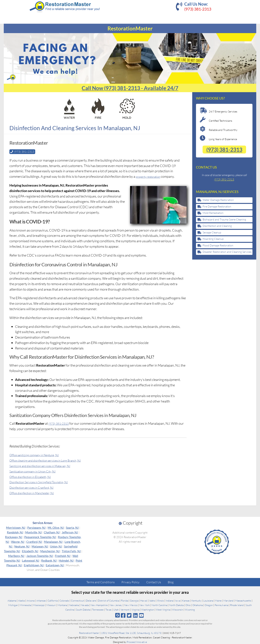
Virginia (135, 609)
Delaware (91, 600)
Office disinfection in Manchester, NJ (36, 493)
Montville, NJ (34, 532)
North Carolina (159, 605)
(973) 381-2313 (198, 9)
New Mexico (131, 605)
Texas (108, 609)
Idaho (152, 600)
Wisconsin (178, 609)
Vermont (125, 609)
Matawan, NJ (40, 546)
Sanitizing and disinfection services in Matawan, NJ (45, 466)
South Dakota (83, 609)
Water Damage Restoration (218, 200)
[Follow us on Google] (117, 615)
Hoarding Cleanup (213, 239)
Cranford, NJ (34, 541)
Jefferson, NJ (70, 532)
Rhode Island (237, 605)
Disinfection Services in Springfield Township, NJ (44, 482)
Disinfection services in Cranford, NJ (36, 487)
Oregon (209, 605)
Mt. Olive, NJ (56, 527)
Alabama (12, 600)
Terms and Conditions (101, 582)
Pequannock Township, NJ (40, 537)
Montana (62, 605)
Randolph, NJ (15, 532)
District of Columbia (108, 600)
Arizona (30, 600)
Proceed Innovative (137, 642)
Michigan (13, 605)
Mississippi (39, 605)
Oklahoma (198, 605)
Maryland (228, 600)
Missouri (51, 605)
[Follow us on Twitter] (129, 615)
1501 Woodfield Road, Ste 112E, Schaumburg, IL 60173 (131, 633)
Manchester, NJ (50, 551)
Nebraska (74, 605)
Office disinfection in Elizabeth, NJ (34, 476)
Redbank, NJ (49, 560)
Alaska (21, 600)
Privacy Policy (130, 582)
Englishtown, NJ (34, 565)
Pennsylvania (221, 605)
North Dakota (176, 605)
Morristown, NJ (16, 527)
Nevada (85, 605)
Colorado (64, 600)
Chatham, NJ (52, 532)
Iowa (178, 600)
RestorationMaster (89, 633)
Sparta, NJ (72, 527)
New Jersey (116, 605)
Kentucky (196, 600)
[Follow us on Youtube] (141, 615)
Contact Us (154, 582)
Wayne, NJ (18, 541)
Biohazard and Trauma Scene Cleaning (224, 219)
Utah (116, 609)
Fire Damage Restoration (217, 206)
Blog (171, 582)
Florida (124, 600)
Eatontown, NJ (55, 565)
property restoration (151, 176)
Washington (148, 609)
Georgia (134, 600)
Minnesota (25, 605)
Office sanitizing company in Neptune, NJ (39, 455)
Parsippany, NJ (36, 527)
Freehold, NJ (63, 556)
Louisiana (208, 600)
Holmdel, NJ (66, 560)
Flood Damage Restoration (218, 245)
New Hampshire (99, 605)
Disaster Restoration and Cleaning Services (227, 252)
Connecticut (77, 600)
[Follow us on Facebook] (123, 615)
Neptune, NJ (22, 546)
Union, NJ (56, 546)
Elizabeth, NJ (30, 551)
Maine (218, 600)
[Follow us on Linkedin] (135, 615)
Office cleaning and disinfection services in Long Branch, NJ (52, 460)
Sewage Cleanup (212, 232)
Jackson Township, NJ (40, 556)
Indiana (169, 600)
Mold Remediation (213, 213)
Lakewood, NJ (31, 560)
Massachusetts (243, 600)
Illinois (160, 600)
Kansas (186, 600)
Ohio (188, 605)
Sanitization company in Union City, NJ (37, 471)
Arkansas (41, 600)
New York (144, 605)
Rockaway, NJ (14, 537)
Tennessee (98, 609)
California (53, 600)
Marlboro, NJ (16, 556)
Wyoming (190, 609)
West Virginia (163, 609)
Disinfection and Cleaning (217, 226)
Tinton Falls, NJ (71, 551)
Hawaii (144, 600)
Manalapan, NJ (53, 541)
